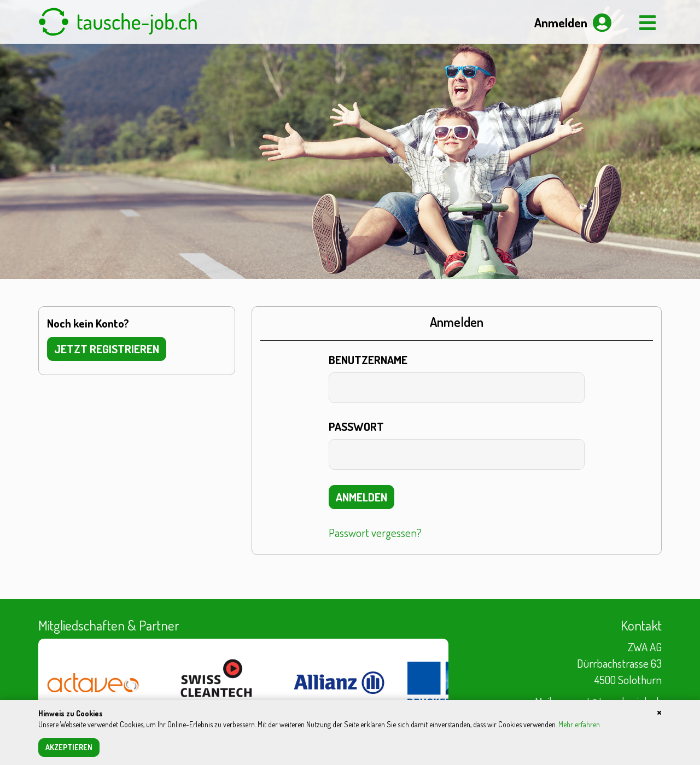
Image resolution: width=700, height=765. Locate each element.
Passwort (356, 426)
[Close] (659, 711)
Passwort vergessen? (375, 532)
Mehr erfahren (579, 724)
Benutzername (368, 360)
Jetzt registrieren (107, 349)
